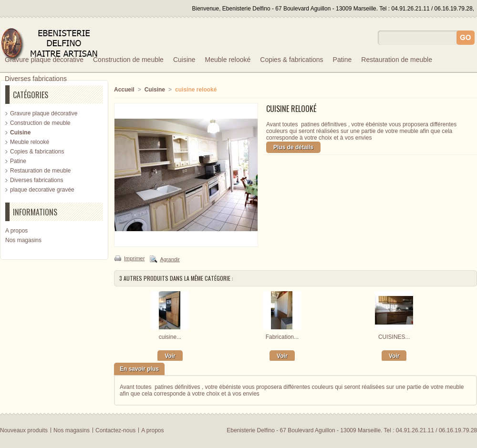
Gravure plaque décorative (44, 60)
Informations (35, 212)
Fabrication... (282, 337)
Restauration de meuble (397, 60)
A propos (16, 231)
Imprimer (134, 258)
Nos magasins (23, 240)
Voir (170, 356)
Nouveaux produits (24, 430)
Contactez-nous (115, 430)
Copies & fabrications (291, 60)
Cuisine (184, 60)
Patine (342, 60)
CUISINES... (394, 337)
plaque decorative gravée (42, 190)
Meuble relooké (228, 60)
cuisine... (170, 337)
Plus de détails (293, 147)
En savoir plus (139, 369)
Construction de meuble (128, 60)
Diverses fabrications (36, 79)
